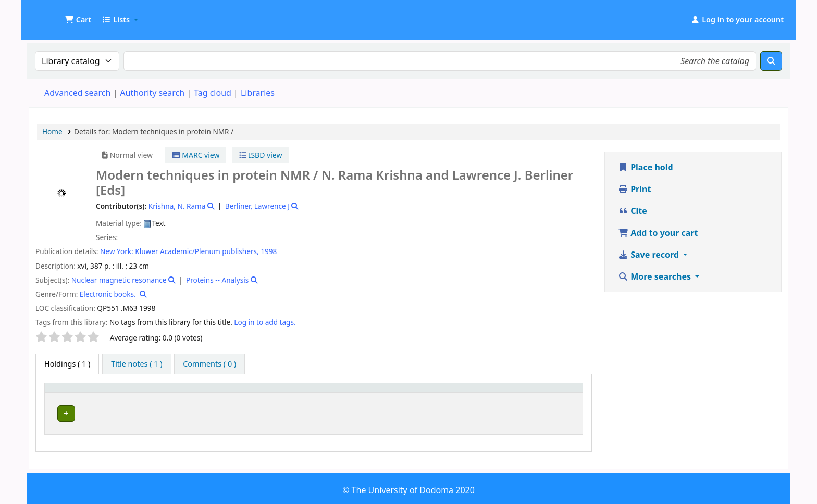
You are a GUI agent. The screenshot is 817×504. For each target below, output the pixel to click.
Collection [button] (281, 392)
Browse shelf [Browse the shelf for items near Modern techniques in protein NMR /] (415, 412)
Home (52, 131)
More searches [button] (655, 276)
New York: (117, 251)
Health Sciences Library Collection (176, 412)
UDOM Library (55, 15)
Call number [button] (349, 392)
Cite (633, 211)
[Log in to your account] (737, 20)
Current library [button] (140, 392)
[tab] (137, 364)
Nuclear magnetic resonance (119, 280)
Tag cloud (213, 93)
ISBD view (261, 155)
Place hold (646, 167)
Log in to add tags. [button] (265, 322)
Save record (649, 255)
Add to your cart (658, 233)
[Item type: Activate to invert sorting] (76, 393)
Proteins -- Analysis (217, 280)
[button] (78, 20)
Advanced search (77, 93)
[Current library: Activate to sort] (183, 393)
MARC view (196, 155)
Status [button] (551, 392)
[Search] (771, 61)
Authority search (152, 93)
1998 (269, 251)
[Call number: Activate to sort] (389, 393)
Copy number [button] (486, 392)
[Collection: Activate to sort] (290, 393)
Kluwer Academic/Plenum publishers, (197, 251)
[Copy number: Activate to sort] (495, 393)
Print (634, 189)
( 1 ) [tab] (67, 364)
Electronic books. (108, 294)
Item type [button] (67, 392)
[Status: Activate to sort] (558, 393)
